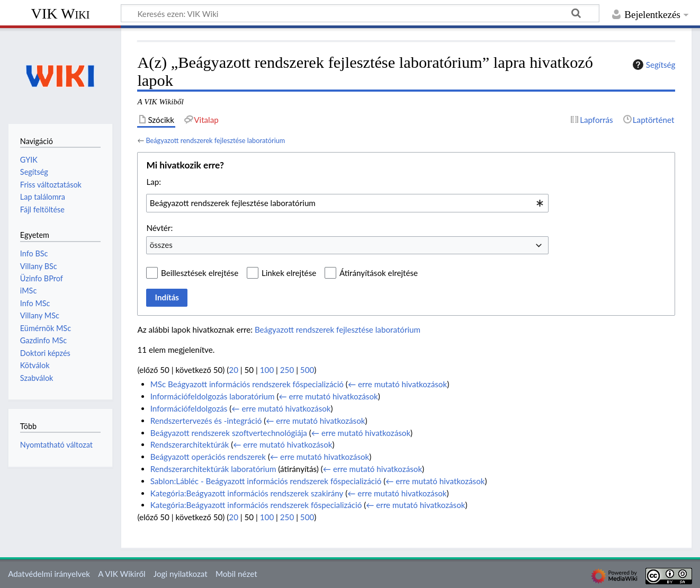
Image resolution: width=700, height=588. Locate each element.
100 (267, 370)
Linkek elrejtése (289, 273)
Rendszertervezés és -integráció (206, 421)
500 (307, 370)
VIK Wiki (61, 14)
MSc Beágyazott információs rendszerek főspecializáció (247, 384)
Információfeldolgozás (189, 408)
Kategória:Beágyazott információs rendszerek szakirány (247, 493)
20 (234, 370)
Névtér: (159, 228)
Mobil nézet (236, 574)
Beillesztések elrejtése (200, 273)
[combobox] (347, 203)
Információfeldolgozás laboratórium (213, 396)
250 (287, 370)
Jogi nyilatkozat (181, 574)
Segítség (653, 65)
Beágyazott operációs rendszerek (208, 457)
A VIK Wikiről (122, 574)
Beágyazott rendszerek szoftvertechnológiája (229, 433)
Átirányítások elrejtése (379, 273)
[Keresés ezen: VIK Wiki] (360, 13)
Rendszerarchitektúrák (190, 444)
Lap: (154, 182)
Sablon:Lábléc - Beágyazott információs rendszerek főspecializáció (266, 481)
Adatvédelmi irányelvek (49, 574)
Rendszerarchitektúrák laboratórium (213, 469)
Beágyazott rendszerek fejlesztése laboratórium (215, 140)
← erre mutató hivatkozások (397, 384)
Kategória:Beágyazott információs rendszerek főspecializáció (256, 505)
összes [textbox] (161, 245)
